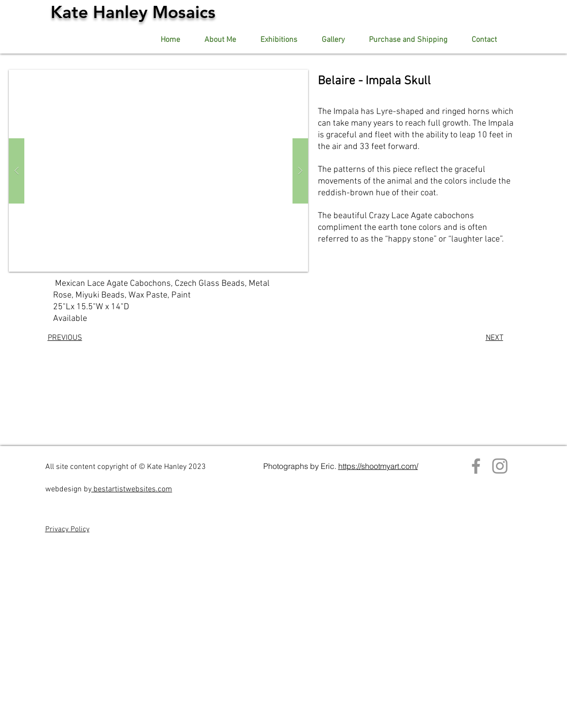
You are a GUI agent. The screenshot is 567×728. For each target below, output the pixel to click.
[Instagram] (500, 466)
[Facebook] (476, 466)
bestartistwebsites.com (132, 489)
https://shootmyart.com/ (378, 466)
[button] (333, 40)
